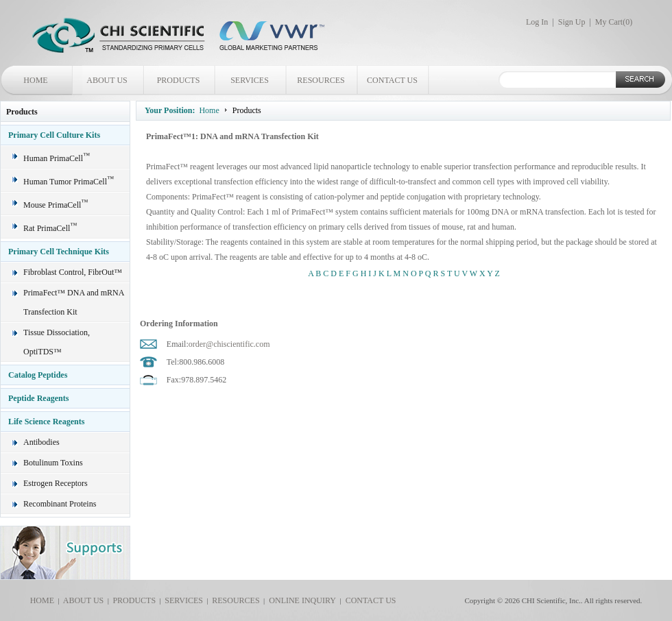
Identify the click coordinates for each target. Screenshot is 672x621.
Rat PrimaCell (50, 228)
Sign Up (572, 22)
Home (209, 110)
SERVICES (250, 80)
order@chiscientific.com (229, 344)
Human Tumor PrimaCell (69, 182)
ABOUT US (107, 80)
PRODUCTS (179, 80)
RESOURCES (321, 80)
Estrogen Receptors (56, 483)
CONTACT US (392, 80)
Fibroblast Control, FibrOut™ (73, 272)
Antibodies (41, 442)
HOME (35, 80)
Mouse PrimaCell (56, 205)
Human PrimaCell (57, 158)
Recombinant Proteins (60, 504)
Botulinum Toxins (53, 463)
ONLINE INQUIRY (300, 600)
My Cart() (614, 22)
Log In (537, 22)
